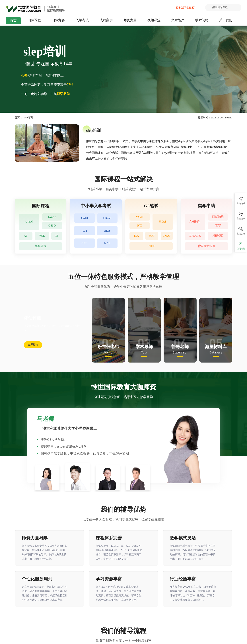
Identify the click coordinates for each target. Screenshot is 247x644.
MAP (107, 244)
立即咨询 (33, 345)
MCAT (140, 217)
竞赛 (218, 226)
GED (85, 244)
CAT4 (85, 218)
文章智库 (178, 20)
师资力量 (130, 20)
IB (57, 236)
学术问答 (202, 20)
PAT (140, 226)
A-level (29, 222)
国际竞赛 (58, 20)
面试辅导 (218, 217)
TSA (136, 236)
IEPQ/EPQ (195, 236)
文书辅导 (195, 222)
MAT (152, 236)
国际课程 (34, 20)
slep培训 (28, 118)
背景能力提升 (207, 246)
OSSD (52, 226)
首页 (13, 21)
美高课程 (41, 246)
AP (26, 236)
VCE (42, 236)
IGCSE (52, 217)
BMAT (167, 236)
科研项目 (218, 236)
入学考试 (82, 20)
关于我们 (226, 20)
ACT (85, 231)
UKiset (107, 218)
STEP (151, 246)
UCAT (163, 222)
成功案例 (106, 20)
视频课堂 (154, 20)
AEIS (107, 231)
